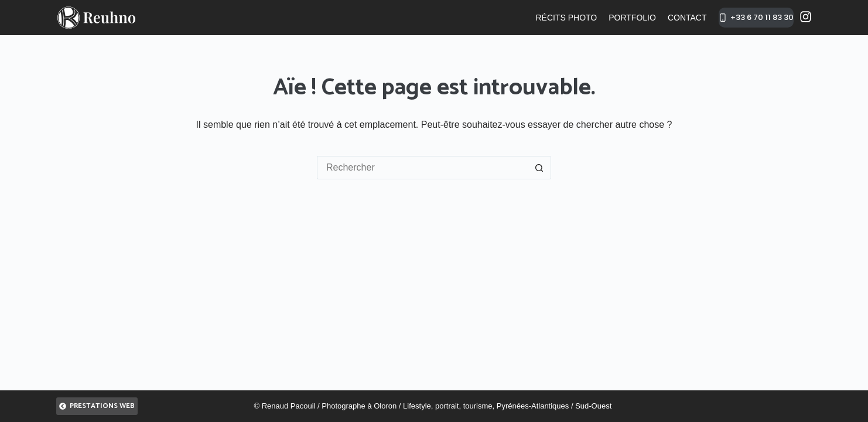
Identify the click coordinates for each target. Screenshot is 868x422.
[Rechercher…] (422, 168)
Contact (687, 18)
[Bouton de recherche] (539, 168)
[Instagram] (806, 17)
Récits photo (566, 18)
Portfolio (632, 18)
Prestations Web (97, 406)
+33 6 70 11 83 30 (756, 17)
